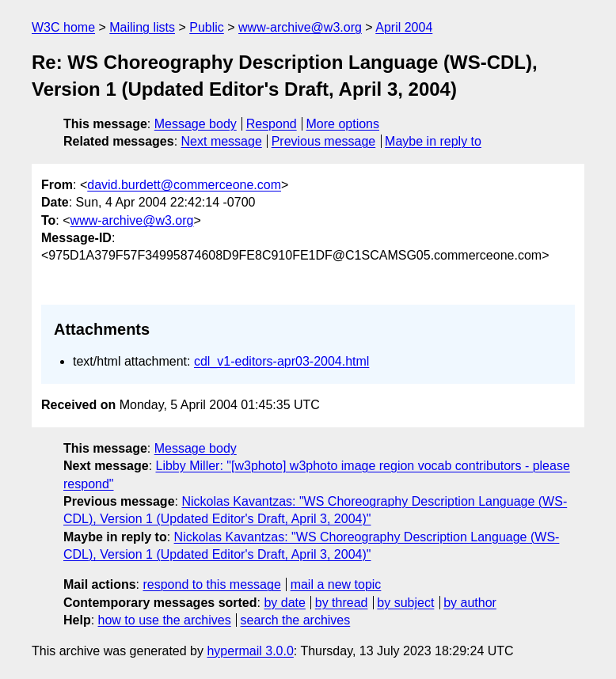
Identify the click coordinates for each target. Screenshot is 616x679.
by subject (405, 603)
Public (207, 27)
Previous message (324, 141)
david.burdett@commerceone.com (184, 185)
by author (470, 603)
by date (284, 603)
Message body (196, 124)
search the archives (296, 620)
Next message (222, 141)
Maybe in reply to (433, 141)
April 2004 (404, 27)
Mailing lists (142, 27)
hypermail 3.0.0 (250, 651)
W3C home (63, 27)
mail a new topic (336, 584)
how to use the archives (165, 620)
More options (343, 124)
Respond (272, 124)
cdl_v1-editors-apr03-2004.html (281, 361)
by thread (342, 603)
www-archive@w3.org (300, 27)
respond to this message (211, 584)
